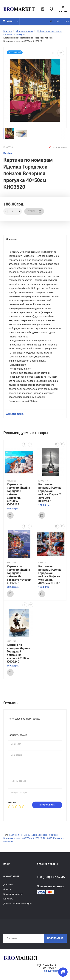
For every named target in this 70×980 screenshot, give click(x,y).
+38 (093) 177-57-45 (51, 877)
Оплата (7, 889)
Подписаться (55, 938)
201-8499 (48, 838)
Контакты (8, 899)
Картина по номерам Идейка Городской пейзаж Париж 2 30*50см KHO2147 (50, 493)
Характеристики (35, 414)
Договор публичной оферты (18, 903)
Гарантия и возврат (13, 894)
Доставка (8, 885)
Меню (8, 21)
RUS (67, 21)
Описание (35, 239)
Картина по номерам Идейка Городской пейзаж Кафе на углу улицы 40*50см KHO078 (50, 575)
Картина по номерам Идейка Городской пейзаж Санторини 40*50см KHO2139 (18, 494)
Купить (34, 211)
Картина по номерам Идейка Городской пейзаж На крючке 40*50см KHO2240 (18, 653)
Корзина (63, 9)
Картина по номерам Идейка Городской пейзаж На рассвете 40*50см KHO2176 (19, 575)
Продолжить (47, 805)
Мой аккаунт (58, 21)
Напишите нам (51, 971)
